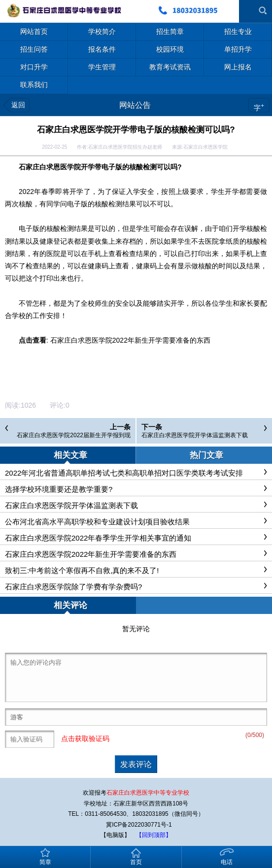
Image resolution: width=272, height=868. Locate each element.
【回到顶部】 (154, 835)
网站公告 (135, 105)
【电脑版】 (115, 835)
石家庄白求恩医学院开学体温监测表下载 (195, 435)
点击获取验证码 (85, 739)
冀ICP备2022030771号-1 (139, 825)
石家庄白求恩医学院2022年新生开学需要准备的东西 (130, 340)
